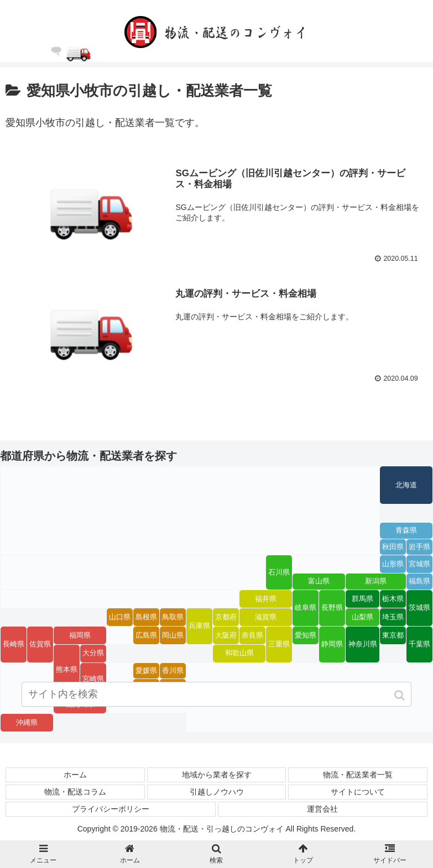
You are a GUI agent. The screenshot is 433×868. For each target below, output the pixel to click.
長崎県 (14, 644)
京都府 (226, 617)
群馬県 (362, 598)
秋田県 (393, 546)
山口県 (120, 617)
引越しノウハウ (217, 791)
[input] (217, 698)
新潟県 (376, 581)
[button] (401, 699)
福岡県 (80, 634)
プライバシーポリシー (111, 808)
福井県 (266, 598)
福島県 (419, 581)
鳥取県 (173, 617)
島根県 (146, 617)
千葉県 (419, 644)
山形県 (393, 564)
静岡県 (332, 644)
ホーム (75, 774)
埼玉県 (393, 617)
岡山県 (173, 634)
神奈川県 (363, 644)
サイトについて (358, 791)
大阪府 (226, 634)
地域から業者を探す (217, 774)
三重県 (279, 644)
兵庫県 (199, 625)
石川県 (279, 572)
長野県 (332, 607)
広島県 (146, 634)
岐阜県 (306, 607)
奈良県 (252, 634)
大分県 (93, 653)
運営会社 (322, 808)
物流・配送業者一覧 (358, 774)
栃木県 (393, 598)
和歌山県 (239, 653)
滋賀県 (266, 617)
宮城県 (419, 564)
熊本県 (67, 669)
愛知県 (306, 634)
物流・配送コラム (75, 791)
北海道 (406, 485)
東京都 (393, 634)
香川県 (173, 670)
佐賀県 (40, 644)
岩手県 (419, 546)
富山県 (319, 581)
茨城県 (419, 607)
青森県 (406, 530)
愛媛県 (146, 670)
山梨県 (362, 617)
